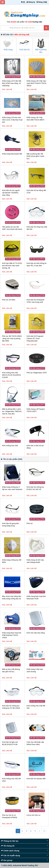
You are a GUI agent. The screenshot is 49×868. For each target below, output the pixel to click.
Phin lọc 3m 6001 (9, 300)
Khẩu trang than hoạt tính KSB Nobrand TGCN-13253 (12, 635)
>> (44, 831)
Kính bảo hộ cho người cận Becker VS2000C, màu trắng (11, 193)
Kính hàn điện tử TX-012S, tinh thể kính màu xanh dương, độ (12, 266)
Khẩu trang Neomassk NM (12, 154)
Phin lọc (30, 523)
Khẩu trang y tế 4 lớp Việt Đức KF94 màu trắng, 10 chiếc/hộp (12, 83)
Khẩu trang (8, 50)
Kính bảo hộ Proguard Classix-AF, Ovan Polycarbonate (35, 338)
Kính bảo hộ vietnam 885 (36, 779)
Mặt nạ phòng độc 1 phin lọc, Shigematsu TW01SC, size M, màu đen (12, 411)
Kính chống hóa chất (10, 446)
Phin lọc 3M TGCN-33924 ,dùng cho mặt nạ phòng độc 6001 (12, 338)
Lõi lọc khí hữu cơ (34, 815)
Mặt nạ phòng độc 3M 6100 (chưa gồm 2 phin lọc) (36, 156)
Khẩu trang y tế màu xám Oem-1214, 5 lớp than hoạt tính (12, 120)
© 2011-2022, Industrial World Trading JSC (20, 865)
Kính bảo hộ (25, 50)
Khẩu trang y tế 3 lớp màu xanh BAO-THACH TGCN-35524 (37, 83)
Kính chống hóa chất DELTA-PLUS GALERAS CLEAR (11, 375)
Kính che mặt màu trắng (36, 633)
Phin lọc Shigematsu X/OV (37, 373)
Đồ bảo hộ (8, 34)
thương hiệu (37, 22)
